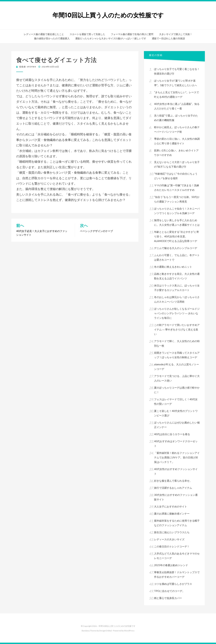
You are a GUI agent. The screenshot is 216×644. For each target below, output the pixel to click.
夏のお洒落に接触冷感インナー (172, 514)
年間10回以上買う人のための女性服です (108, 15)
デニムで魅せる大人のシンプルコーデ (176, 248)
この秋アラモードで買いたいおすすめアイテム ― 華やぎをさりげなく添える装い (177, 329)
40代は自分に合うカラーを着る (172, 434)
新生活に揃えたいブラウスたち (172, 532)
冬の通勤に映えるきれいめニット (173, 267)
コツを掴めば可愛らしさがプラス (173, 584)
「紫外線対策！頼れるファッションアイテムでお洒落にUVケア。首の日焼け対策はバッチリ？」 (177, 457)
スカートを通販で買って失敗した (87, 34)
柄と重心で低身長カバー (168, 598)
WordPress (129, 631)
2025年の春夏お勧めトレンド (171, 565)
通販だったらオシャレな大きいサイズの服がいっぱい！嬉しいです (111, 38)
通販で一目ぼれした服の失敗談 (168, 38)
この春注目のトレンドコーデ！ (172, 546)
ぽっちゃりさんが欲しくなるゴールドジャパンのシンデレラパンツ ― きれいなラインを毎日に (177, 313)
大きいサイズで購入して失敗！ (176, 34)
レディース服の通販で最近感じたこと (44, 34)
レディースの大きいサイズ (169, 539)
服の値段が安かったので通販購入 (52, 38)
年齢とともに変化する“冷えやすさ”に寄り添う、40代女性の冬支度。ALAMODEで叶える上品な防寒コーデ (177, 236)
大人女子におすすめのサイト (171, 506)
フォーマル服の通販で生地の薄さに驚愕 (132, 34)
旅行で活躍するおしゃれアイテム (173, 488)
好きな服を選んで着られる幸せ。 (173, 481)
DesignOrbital (105, 631)
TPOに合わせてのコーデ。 (169, 591)
